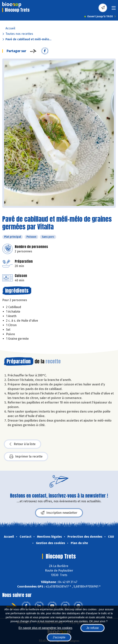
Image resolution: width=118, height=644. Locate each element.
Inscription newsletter (59, 513)
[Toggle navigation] (114, 9)
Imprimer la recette (26, 457)
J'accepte (59, 637)
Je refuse (92, 628)
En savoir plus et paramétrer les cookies (45, 628)
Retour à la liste (23, 444)
